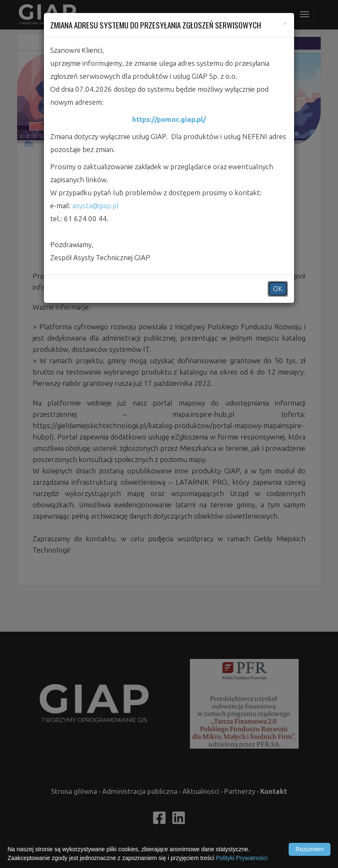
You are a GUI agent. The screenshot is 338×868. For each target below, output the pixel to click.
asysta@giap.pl (96, 205)
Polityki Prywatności (242, 858)
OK (278, 289)
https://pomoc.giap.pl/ (169, 119)
